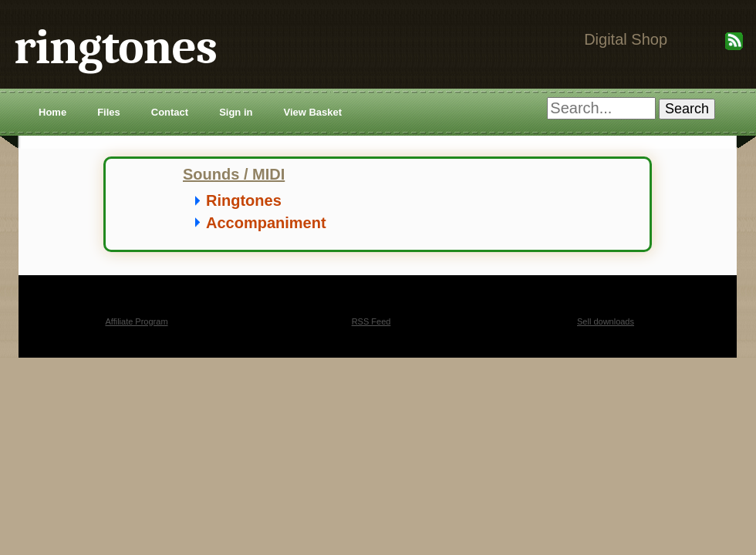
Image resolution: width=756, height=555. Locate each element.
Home (52, 112)
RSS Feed (371, 321)
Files (109, 112)
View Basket (312, 112)
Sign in (236, 112)
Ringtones (244, 200)
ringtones (115, 47)
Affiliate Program (136, 321)
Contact (170, 112)
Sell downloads (606, 321)
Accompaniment (266, 223)
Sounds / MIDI (234, 174)
